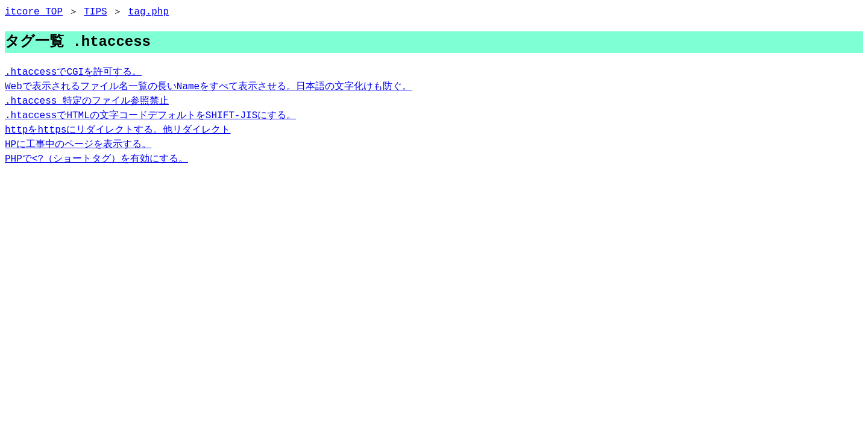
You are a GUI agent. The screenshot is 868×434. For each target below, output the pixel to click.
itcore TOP (34, 12)
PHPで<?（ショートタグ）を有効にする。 (96, 159)
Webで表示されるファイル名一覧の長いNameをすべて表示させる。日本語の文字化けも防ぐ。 (208, 87)
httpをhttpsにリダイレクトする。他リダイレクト (118, 130)
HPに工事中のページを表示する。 (78, 145)
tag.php (149, 12)
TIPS (95, 12)
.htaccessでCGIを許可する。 (73, 72)
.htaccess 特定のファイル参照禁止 (87, 101)
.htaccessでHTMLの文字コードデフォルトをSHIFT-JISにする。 (150, 116)
